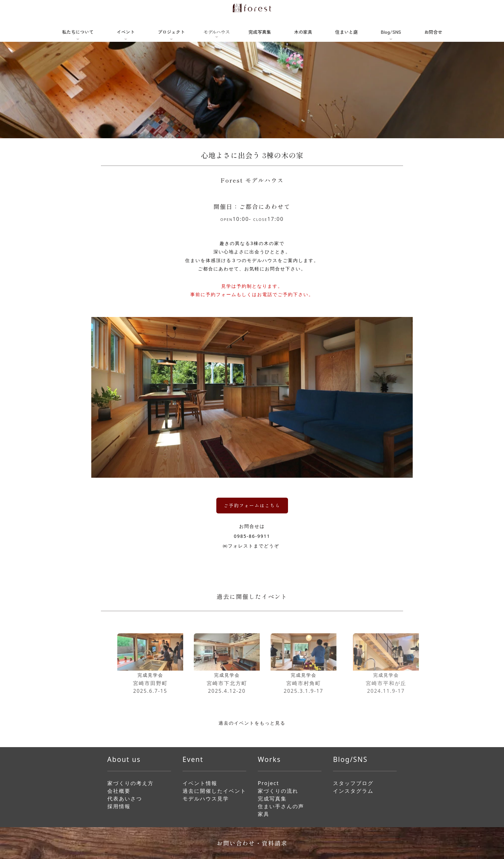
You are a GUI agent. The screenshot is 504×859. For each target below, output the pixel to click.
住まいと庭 (346, 32)
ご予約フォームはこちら (252, 505)
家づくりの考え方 (130, 783)
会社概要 (119, 791)
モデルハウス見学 (206, 799)
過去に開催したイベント (214, 791)
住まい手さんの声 (281, 806)
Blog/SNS (391, 32)
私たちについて (78, 32)
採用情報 (119, 806)
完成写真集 (260, 32)
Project (268, 783)
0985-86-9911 (252, 536)
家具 (264, 814)
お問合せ (433, 32)
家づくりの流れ (278, 791)
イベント (126, 32)
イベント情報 (200, 783)
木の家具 (303, 32)
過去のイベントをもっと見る (252, 723)
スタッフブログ (353, 783)
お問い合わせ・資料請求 (252, 843)
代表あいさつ (125, 799)
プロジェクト (171, 32)
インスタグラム (353, 791)
